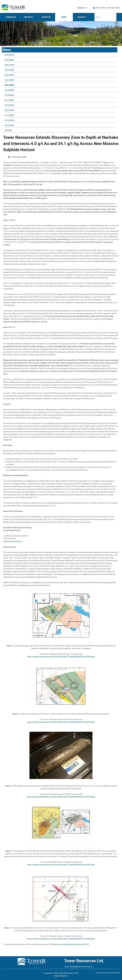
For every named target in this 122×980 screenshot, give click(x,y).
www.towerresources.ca (13, 541)
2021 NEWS (9, 80)
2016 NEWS (9, 105)
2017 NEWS (9, 100)
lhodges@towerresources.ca (81, 967)
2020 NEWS (9, 85)
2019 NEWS (9, 90)
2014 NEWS (9, 115)
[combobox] (105, 17)
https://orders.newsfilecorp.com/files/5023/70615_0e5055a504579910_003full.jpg (61, 722)
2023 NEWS (9, 70)
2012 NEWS (9, 125)
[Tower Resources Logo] (14, 7)
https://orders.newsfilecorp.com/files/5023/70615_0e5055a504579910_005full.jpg (61, 865)
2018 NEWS (9, 95)
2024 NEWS (9, 65)
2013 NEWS (9, 120)
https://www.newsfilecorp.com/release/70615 (70, 944)
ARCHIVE (8, 130)
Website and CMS (101, 973)
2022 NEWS (9, 75)
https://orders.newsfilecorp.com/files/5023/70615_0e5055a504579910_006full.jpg (61, 939)
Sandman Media (115, 973)
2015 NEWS (9, 110)
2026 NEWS (9, 55)
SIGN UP (82, 8)
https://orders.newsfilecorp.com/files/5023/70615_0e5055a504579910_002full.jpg (61, 657)
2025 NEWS (9, 60)
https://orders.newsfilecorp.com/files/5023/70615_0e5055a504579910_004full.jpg (61, 797)
